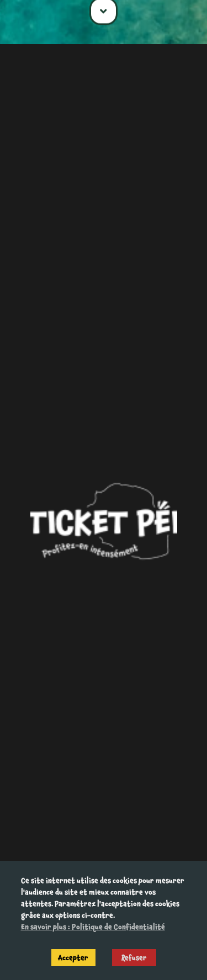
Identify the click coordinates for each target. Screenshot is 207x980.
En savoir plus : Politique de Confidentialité (93, 927)
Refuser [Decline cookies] (134, 958)
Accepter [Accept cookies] (73, 958)
